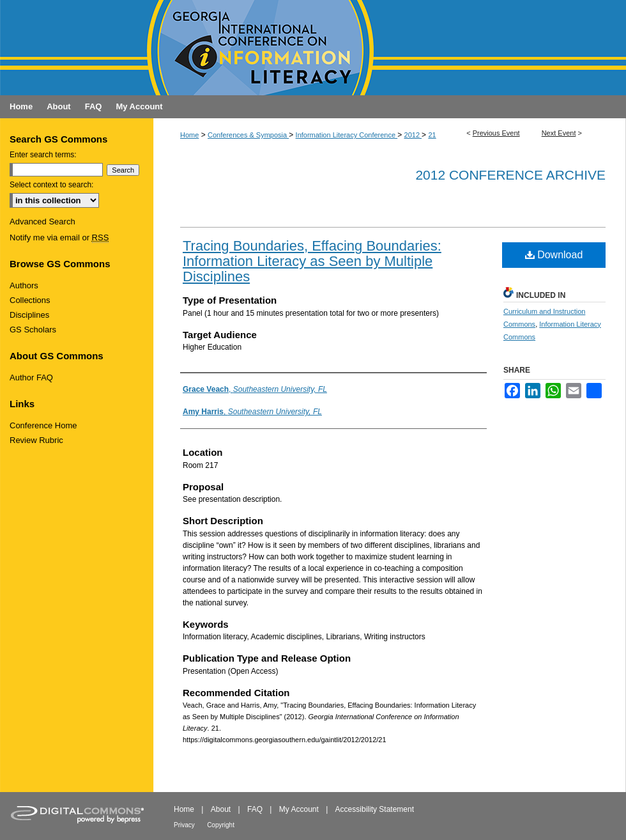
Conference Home (43, 425)
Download (554, 255)
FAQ (255, 809)
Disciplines (29, 315)
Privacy (184, 825)
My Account (299, 809)
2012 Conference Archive (510, 175)
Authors (24, 285)
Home (189, 135)
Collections (30, 300)
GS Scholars (33, 330)
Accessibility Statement (375, 809)
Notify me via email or (59, 237)
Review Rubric (36, 440)
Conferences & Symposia (248, 135)
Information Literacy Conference (347, 135)
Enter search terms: (43, 155)
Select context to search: (51, 185)
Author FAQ (31, 377)
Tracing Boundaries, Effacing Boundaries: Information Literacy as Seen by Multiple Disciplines (312, 261)
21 (432, 135)
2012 (413, 135)
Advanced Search (42, 222)
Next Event (559, 133)
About (221, 809)
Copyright (221, 825)
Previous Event (496, 133)
